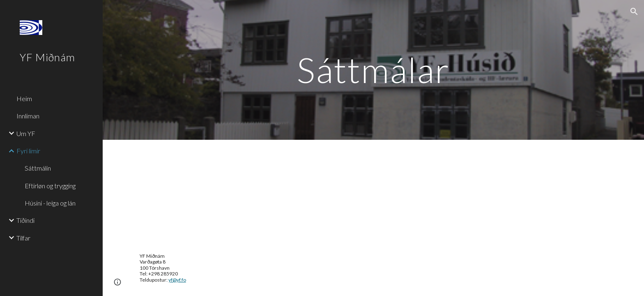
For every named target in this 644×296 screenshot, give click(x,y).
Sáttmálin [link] (38, 168)
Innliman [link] (28, 116)
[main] (373, 70)
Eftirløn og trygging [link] (50, 186)
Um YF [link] (26, 133)
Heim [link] (24, 98)
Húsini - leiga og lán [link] (50, 203)
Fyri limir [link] (28, 151)
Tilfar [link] (23, 238)
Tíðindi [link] (25, 220)
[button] (634, 12)
